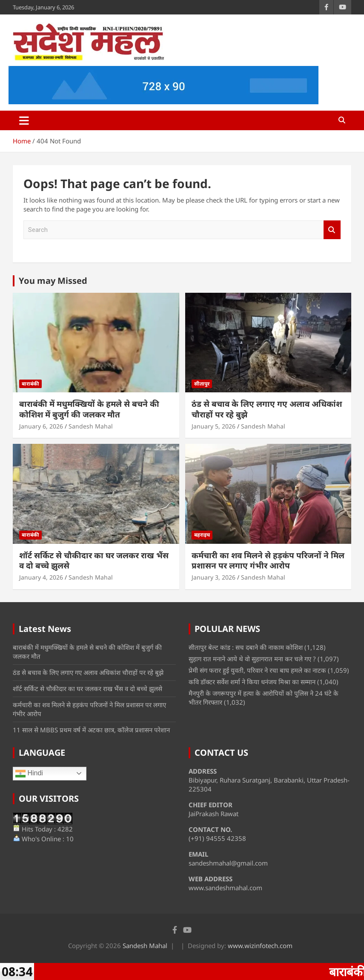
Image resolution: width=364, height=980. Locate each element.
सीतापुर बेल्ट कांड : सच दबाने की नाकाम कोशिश (246, 647)
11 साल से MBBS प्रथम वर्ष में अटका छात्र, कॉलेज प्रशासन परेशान (91, 730)
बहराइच (202, 535)
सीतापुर (202, 384)
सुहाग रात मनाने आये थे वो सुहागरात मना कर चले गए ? (252, 659)
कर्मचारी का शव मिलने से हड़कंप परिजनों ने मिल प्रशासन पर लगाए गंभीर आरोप (268, 561)
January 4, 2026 (41, 577)
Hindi (29, 774)
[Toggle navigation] (24, 120)
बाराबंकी (30, 384)
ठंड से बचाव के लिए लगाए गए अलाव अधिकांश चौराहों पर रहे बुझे (267, 409)
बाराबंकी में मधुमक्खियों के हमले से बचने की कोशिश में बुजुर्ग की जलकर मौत (89, 409)
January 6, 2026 (41, 426)
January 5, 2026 (214, 426)
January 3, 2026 (214, 577)
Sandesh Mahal (91, 426)
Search (332, 230)
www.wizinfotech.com (260, 946)
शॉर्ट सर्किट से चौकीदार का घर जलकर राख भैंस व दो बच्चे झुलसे (94, 561)
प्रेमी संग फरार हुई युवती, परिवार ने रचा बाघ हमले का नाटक (257, 670)
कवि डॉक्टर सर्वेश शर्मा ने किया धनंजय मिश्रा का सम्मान (252, 682)
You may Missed (53, 281)
